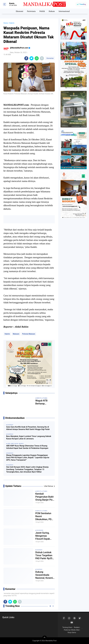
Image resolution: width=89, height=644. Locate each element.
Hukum (52, 11)
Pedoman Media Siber (72, 630)
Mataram (16, 334)
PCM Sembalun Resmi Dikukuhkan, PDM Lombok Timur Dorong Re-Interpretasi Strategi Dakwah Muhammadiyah (44, 516)
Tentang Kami (67, 627)
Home (6, 23)
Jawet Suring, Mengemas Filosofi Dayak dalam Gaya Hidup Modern (45, 536)
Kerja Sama (72, 632)
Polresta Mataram (29, 334)
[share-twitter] (31, 58)
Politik (42, 11)
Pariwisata (31, 11)
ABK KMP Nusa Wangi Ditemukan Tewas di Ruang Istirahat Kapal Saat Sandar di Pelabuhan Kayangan (27, 447)
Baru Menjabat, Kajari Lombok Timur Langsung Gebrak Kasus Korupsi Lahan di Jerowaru (29, 437)
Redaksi (77, 627)
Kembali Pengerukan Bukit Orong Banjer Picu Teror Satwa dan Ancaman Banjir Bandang (45, 497)
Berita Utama (42, 491)
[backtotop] (45, 638)
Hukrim (7, 334)
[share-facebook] (26, 58)
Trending (83, 4)
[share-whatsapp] (37, 58)
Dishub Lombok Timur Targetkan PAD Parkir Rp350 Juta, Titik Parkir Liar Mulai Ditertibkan (44, 555)
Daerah (40, 550)
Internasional (64, 11)
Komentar (50, 58)
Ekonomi (20, 11)
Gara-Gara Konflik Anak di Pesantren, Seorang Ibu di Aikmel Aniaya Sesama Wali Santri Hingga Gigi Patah (28, 428)
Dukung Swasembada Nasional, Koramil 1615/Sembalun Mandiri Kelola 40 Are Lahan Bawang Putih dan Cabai (45, 575)
